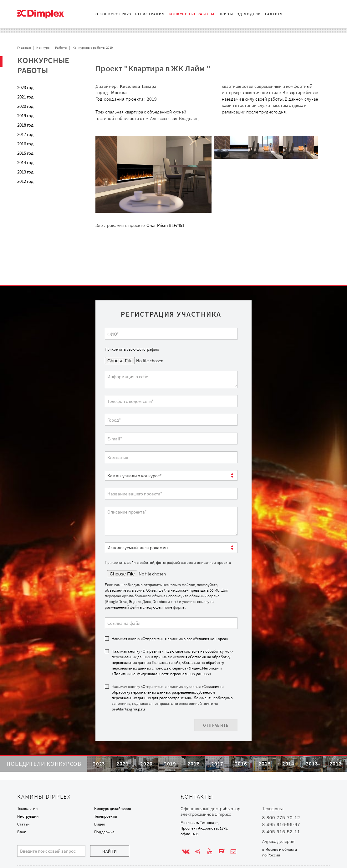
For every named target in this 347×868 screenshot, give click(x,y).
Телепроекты (106, 816)
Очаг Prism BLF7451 (165, 225)
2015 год (25, 153)
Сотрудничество (41, 205)
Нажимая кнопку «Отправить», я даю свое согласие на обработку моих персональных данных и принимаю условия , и (172, 643)
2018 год (25, 125)
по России (271, 855)
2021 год (25, 97)
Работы (61, 48)
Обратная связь (41, 214)
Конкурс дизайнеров (113, 808)
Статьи (23, 824)
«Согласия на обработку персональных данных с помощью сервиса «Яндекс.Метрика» (168, 646)
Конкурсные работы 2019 (93, 48)
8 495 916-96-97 (281, 824)
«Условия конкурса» (210, 619)
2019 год (25, 115)
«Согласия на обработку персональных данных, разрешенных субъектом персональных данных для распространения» (168, 673)
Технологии (27, 808)
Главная (24, 48)
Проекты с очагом (43, 195)
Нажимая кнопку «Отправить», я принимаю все (170, 619)
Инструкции (28, 816)
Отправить (216, 706)
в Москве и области (280, 849)
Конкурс (43, 48)
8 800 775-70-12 (281, 818)
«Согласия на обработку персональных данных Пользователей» (171, 641)
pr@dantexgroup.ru (128, 690)
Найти (110, 851)
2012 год (25, 181)
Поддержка (104, 832)
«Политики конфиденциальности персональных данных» (161, 655)
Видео (100, 824)
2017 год (25, 134)
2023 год (25, 87)
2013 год (25, 172)
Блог (21, 832)
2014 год (25, 162)
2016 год (25, 144)
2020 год (25, 106)
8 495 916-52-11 (281, 832)
